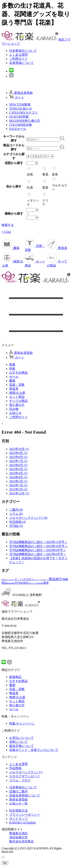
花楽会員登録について (25, 795)
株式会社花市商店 (22, 841)
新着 (12, 364)
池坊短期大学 (18, 837)
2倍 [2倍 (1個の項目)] (3, 580)
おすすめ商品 (18, 373)
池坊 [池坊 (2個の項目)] (25, 583)
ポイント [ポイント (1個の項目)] (46, 580)
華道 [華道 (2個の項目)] (46, 583)
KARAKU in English (22, 823)
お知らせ (15, 413)
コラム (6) (16, 514)
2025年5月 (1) (18, 469)
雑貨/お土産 (17, 697)
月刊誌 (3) (16, 526)
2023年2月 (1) (18, 481)
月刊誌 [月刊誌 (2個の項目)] (19, 583)
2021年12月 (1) (19, 493)
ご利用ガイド (18, 59)
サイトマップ (18, 819)
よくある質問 (18, 55)
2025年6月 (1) (18, 465)
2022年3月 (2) (18, 489)
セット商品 (17, 397)
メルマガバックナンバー (26, 772)
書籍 (11, 248)
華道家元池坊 (18, 833)
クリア (45, 200)
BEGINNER (25, 121)
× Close (6, 232)
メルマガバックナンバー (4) (28, 518)
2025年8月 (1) (18, 457)
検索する (8, 225)
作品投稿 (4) (18, 522)
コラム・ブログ (20, 780)
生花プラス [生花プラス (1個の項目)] (32, 583)
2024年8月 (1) (18, 477)
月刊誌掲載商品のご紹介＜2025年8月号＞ (38, 554)
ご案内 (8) (16, 510)
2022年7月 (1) (18, 485)
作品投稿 (15, 768)
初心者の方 (17, 405)
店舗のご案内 (18, 791)
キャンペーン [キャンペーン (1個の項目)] (38, 580)
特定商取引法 (18, 811)
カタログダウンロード (25, 776)
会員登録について (22, 63)
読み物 (14, 409)
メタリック (33, 200)
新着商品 (15, 677)
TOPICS (21, 109)
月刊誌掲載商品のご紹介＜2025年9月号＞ (38, 550)
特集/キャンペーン (22, 723)
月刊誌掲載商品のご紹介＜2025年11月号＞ (38, 542)
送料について (18, 742)
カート (17, 97)
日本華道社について (23, 51)
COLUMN (20, 125)
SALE (18, 129)
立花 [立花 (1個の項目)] (37, 583)
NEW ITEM (20, 105)
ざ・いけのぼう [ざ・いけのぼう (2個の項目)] (24, 579)
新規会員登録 (21, 93)
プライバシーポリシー (25, 815)
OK (5, 863)
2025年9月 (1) (18, 453)
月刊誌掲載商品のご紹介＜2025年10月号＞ (38, 546)
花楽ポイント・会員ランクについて (34, 750)
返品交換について (22, 746)
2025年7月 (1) (18, 461)
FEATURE (19, 117)
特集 (12, 369)
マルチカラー (60, 185)
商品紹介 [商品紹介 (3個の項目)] (56, 579)
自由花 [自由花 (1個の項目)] (41, 583)
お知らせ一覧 (18, 803)
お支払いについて (22, 738)
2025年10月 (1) (19, 449)
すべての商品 (18, 401)
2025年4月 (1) (18, 473)
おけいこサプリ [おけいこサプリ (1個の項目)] (9, 580)
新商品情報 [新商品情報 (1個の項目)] (11, 583)
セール (14, 377)
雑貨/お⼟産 (17, 393)
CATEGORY (23, 113)
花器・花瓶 (17, 385)
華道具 (57, 248)
